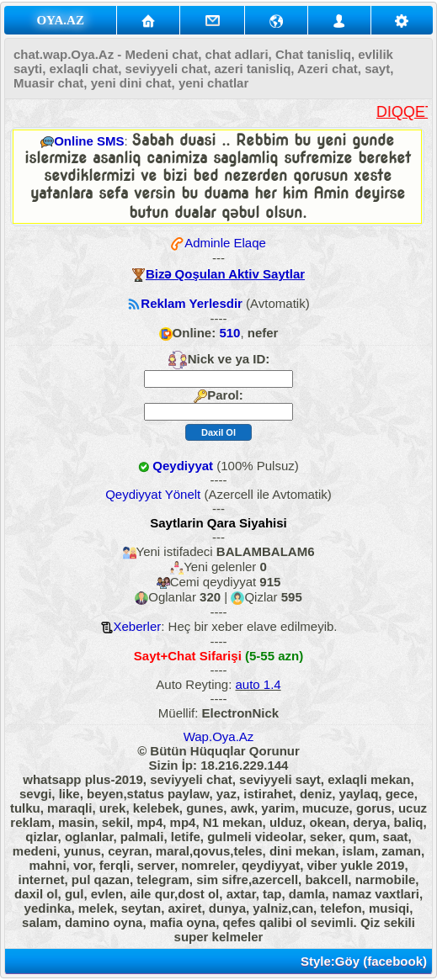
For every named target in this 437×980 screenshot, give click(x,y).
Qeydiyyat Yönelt (153, 494)
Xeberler (138, 626)
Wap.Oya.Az (219, 736)
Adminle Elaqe (225, 243)
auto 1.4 (258, 684)
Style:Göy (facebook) (364, 961)
